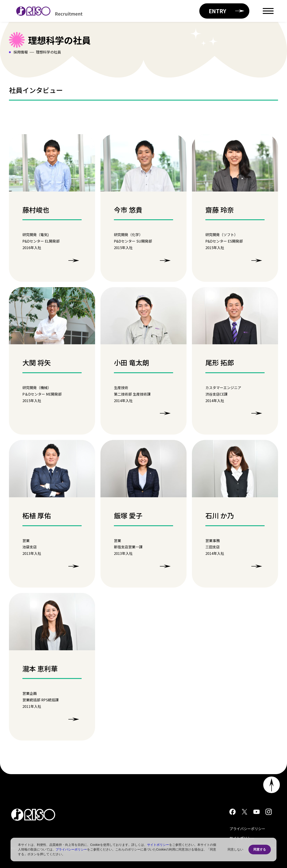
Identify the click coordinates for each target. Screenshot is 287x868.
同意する (260, 849)
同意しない (235, 849)
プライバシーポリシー (247, 829)
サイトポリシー (158, 845)
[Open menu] (268, 11)
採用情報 (21, 52)
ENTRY (227, 11)
